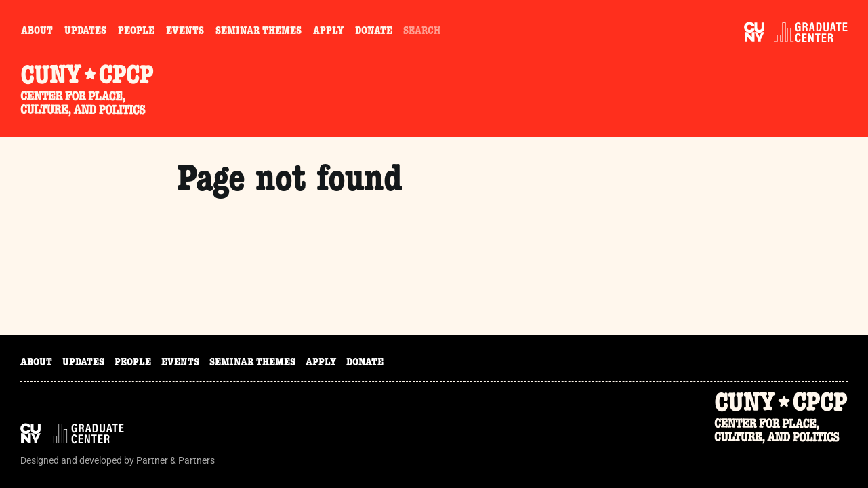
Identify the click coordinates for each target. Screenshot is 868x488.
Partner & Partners (175, 460)
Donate (374, 32)
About (37, 32)
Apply (328, 32)
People (136, 32)
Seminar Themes (259, 32)
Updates (85, 32)
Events (185, 32)
